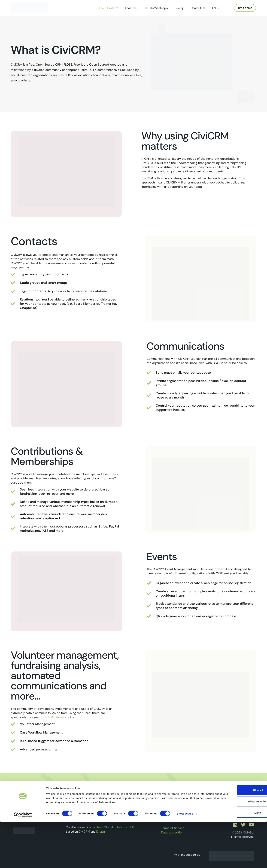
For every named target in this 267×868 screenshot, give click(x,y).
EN (216, 8)
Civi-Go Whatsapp (156, 8)
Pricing (179, 8)
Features (131, 8)
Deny (238, 859)
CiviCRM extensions (55, 717)
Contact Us (198, 8)
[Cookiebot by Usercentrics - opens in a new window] (23, 861)
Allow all (238, 836)
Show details (185, 860)
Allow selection (237, 847)
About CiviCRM (108, 8)
